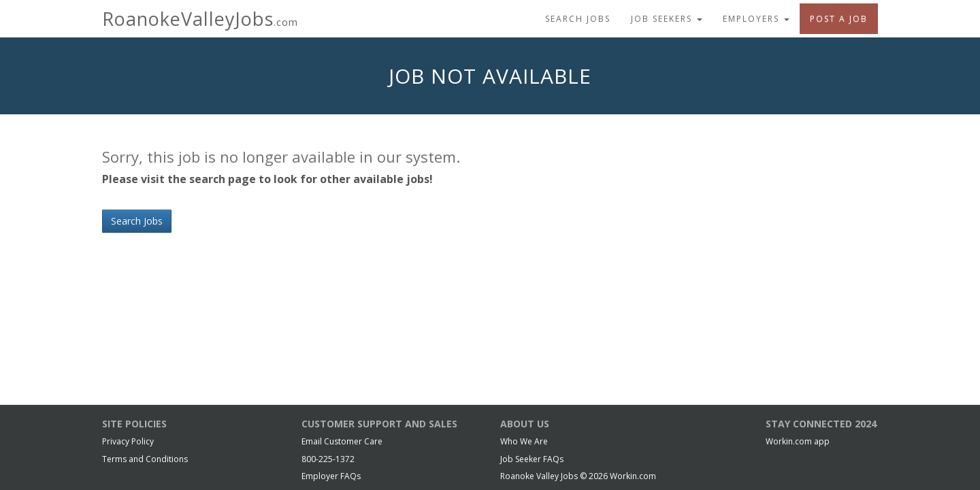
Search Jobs (578, 19)
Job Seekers (667, 19)
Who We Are (524, 441)
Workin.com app (798, 441)
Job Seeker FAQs (532, 459)
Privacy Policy (128, 441)
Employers (756, 19)
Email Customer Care (342, 441)
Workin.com (633, 476)
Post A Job (839, 19)
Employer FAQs (331, 476)
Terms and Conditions (145, 459)
